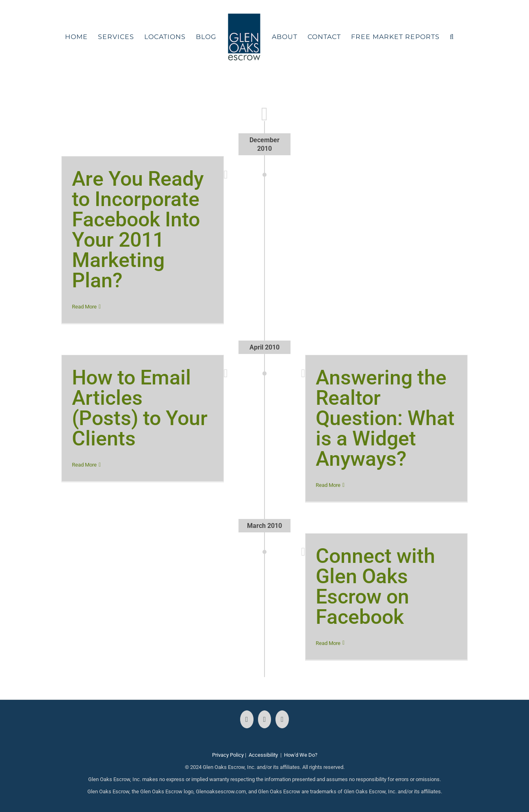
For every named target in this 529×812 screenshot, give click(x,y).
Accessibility (263, 755)
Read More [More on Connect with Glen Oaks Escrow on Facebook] (328, 643)
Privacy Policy (228, 755)
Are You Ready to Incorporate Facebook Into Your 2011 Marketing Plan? (138, 230)
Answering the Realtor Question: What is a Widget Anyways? (385, 418)
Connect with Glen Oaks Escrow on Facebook (375, 586)
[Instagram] (265, 719)
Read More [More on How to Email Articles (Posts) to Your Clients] (84, 465)
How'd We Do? (301, 755)
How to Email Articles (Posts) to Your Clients (140, 408)
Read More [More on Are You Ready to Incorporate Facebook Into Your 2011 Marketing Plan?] (84, 307)
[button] (452, 37)
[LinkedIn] (282, 719)
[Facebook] (247, 719)
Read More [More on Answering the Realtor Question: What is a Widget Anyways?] (328, 485)
